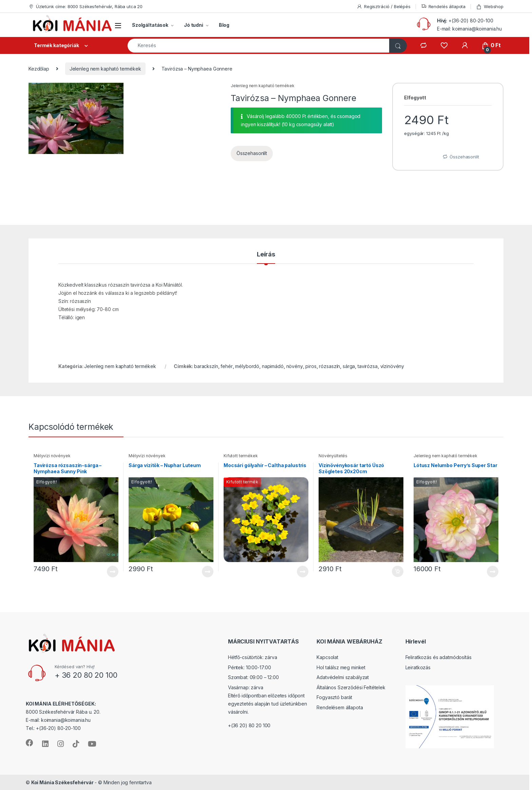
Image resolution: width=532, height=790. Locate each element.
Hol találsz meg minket (341, 667)
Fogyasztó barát (334, 697)
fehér (226, 366)
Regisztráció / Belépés (384, 7)
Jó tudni (194, 25)
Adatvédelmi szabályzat (343, 677)
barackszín (206, 366)
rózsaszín (329, 366)
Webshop (490, 7)
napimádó (273, 366)
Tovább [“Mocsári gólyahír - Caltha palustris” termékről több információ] (303, 572)
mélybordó (247, 366)
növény (295, 366)
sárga (349, 366)
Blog (224, 25)
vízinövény (392, 366)
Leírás (266, 255)
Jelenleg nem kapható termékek (105, 69)
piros (311, 366)
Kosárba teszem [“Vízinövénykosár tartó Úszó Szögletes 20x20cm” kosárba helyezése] (398, 572)
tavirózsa (368, 366)
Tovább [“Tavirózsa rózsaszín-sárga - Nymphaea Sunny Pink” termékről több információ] (113, 572)
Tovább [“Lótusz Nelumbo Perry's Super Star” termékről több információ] (493, 572)
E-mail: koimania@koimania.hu (469, 29)
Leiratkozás (418, 667)
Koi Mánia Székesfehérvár (62, 782)
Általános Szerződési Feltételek (351, 687)
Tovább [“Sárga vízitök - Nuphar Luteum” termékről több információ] (208, 572)
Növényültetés (333, 456)
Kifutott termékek (241, 456)
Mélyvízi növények (52, 456)
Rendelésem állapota (340, 707)
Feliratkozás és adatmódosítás (439, 657)
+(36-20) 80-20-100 (471, 21)
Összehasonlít (252, 153)
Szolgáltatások (150, 25)
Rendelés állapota (443, 7)
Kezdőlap (39, 69)
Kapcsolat (327, 657)
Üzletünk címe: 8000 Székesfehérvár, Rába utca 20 (85, 7)
